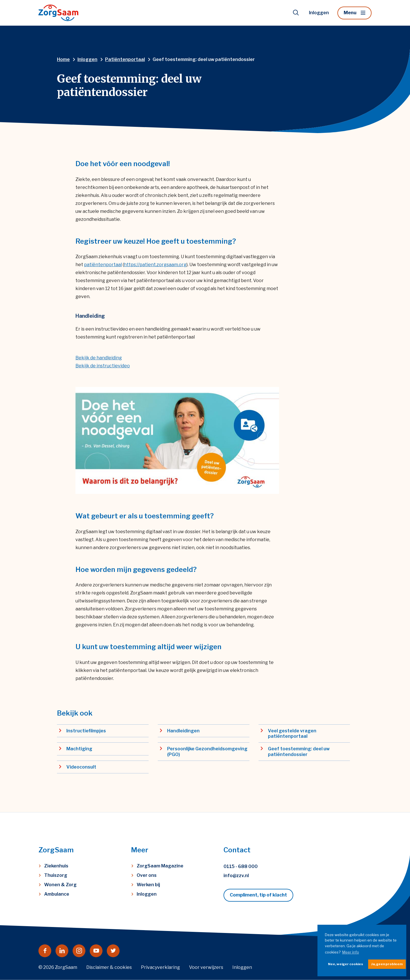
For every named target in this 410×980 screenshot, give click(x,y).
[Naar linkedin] (62, 951)
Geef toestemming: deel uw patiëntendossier (299, 751)
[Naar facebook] (45, 951)
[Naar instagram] (79, 951)
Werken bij (148, 885)
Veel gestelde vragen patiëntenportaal (292, 734)
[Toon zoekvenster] (296, 13)
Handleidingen (183, 731)
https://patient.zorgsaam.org (155, 265)
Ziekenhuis (56, 866)
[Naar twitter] (113, 951)
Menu (350, 13)
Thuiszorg (56, 875)
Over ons (147, 875)
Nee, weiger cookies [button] (346, 964)
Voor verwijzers (206, 967)
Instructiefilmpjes (86, 731)
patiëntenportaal (103, 265)
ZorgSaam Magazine (160, 866)
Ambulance (57, 894)
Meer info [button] (351, 952)
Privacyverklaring (160, 967)
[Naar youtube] (96, 951)
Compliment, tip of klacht (258, 895)
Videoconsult (81, 767)
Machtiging (79, 749)
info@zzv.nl (236, 876)
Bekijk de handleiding (99, 358)
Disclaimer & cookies (109, 967)
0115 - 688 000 (241, 866)
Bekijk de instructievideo (103, 366)
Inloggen (319, 13)
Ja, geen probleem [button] (387, 964)
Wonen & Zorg (60, 885)
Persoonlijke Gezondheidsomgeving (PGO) (207, 751)
